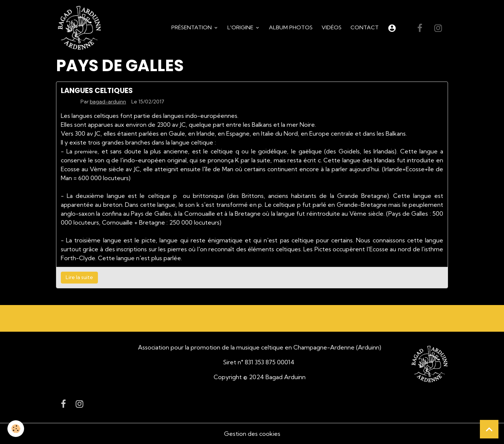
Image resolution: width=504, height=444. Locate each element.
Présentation (192, 27)
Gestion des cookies (252, 434)
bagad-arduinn (108, 102)
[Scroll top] (489, 429)
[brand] (81, 28)
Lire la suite (79, 277)
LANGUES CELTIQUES (97, 91)
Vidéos (332, 27)
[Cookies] (16, 429)
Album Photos (291, 27)
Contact (365, 27)
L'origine (241, 27)
